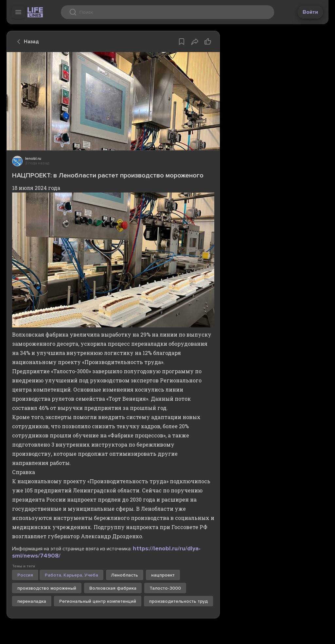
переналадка (32, 601)
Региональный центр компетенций (98, 601)
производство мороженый (47, 588)
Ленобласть (125, 575)
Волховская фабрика (113, 588)
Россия (25, 575)
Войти (310, 12)
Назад (26, 42)
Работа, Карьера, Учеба (71, 575)
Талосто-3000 (165, 588)
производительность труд (178, 601)
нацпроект (163, 575)
